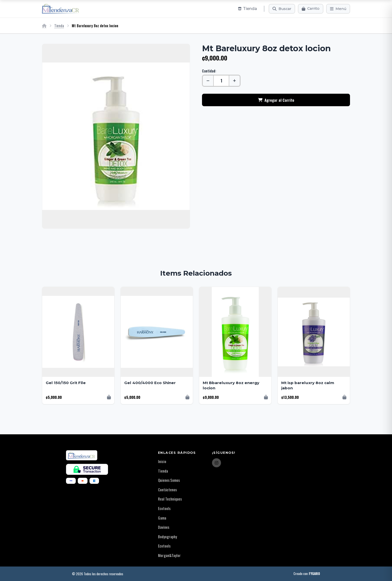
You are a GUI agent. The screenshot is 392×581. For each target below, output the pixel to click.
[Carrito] (311, 9)
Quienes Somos (169, 480)
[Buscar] (282, 9)
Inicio (162, 461)
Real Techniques (170, 499)
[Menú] (338, 9)
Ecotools (164, 508)
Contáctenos (167, 490)
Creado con (307, 574)
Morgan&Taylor (169, 555)
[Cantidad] (221, 81)
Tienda (59, 26)
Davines (164, 527)
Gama (162, 518)
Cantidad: (209, 71)
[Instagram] (216, 463)
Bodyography (167, 537)
